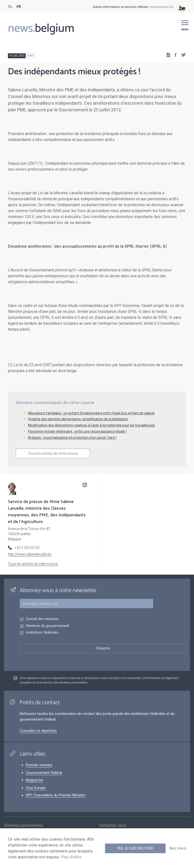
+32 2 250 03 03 (27, 548)
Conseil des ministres (42, 619)
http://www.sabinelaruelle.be (30, 554)
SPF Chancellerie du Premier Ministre (55, 795)
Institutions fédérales (42, 633)
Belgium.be (34, 780)
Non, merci (178, 848)
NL (10, 7)
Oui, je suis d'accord (135, 848)
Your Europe (36, 788)
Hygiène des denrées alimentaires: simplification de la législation (78, 419)
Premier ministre (39, 765)
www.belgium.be (162, 7)
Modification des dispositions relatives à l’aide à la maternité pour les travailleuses (91, 425)
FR (19, 7)
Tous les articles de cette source (53, 453)
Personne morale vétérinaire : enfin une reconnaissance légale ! (77, 431)
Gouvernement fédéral (44, 773)
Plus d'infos (71, 857)
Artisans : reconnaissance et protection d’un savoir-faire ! (72, 438)
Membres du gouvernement (47, 626)
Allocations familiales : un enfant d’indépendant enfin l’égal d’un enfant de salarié (91, 413)
